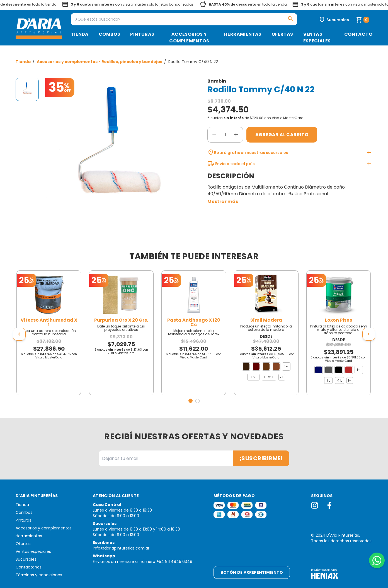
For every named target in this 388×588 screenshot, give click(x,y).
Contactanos (29, 567)
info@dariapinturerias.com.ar (121, 548)
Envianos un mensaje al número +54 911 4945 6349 (143, 562)
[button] (191, 401)
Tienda (80, 34)
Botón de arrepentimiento (252, 572)
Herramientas (243, 34)
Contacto (358, 34)
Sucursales (26, 559)
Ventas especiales (317, 38)
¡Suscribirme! (261, 458)
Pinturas (142, 34)
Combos (109, 34)
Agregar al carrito (282, 135)
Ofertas (282, 34)
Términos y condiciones (39, 575)
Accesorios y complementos (189, 38)
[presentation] (19, 334)
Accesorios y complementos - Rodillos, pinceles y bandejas (100, 62)
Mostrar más (223, 202)
